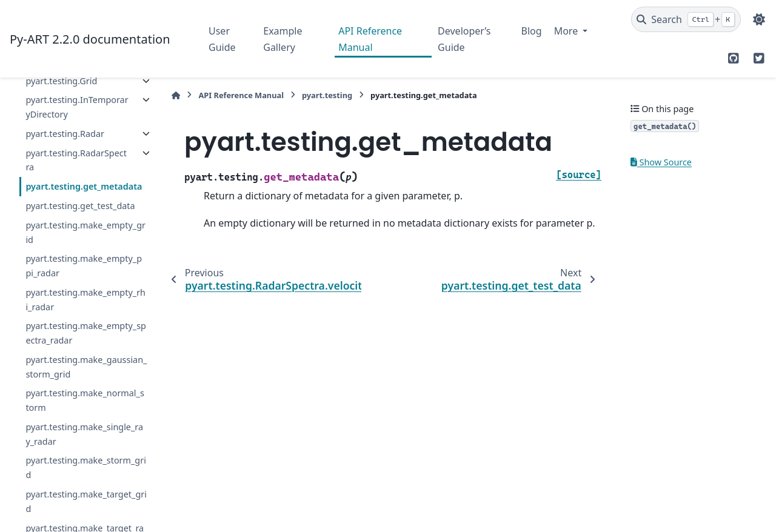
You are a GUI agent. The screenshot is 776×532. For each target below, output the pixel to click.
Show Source (661, 162)
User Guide (222, 39)
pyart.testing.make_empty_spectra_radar (86, 333)
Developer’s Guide (464, 39)
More (567, 31)
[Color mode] (759, 19)
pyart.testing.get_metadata (84, 186)
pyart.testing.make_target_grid (86, 501)
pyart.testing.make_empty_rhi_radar (85, 300)
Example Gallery (283, 39)
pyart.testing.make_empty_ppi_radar (84, 266)
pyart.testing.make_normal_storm (85, 400)
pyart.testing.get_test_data (80, 206)
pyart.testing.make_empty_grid (85, 232)
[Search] (686, 19)
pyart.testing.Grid (61, 81)
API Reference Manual (370, 39)
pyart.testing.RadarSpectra (76, 160)
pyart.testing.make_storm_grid (86, 467)
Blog (532, 31)
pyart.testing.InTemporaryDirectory (77, 107)
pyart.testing (327, 95)
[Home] (176, 95)
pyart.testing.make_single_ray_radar (84, 434)
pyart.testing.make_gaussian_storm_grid (86, 367)
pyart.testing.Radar (65, 134)
